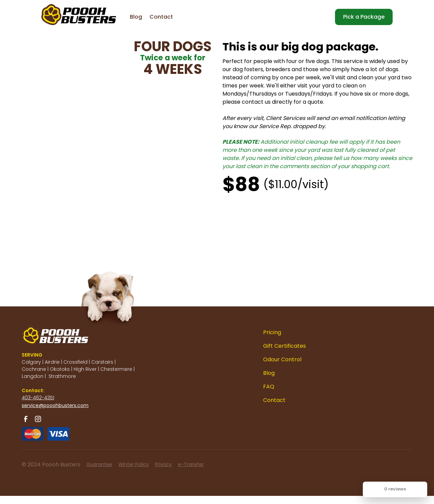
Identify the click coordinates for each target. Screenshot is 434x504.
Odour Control (282, 359)
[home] (65, 10)
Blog (136, 17)
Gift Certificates (284, 346)
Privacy (163, 464)
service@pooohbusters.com (55, 405)
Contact (161, 17)
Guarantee (99, 464)
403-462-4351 (38, 398)
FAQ (269, 387)
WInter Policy (134, 464)
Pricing (272, 332)
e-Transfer (191, 464)
